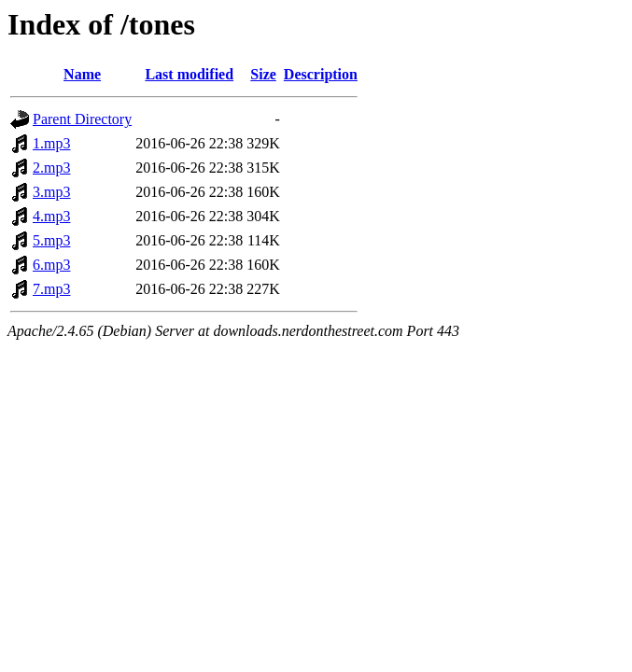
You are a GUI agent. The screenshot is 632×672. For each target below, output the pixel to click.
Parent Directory (82, 119)
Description (321, 74)
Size (263, 74)
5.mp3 (51, 240)
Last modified (189, 74)
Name (82, 74)
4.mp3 (51, 216)
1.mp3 (51, 143)
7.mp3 (51, 289)
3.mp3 (51, 192)
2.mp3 (51, 168)
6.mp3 (51, 265)
